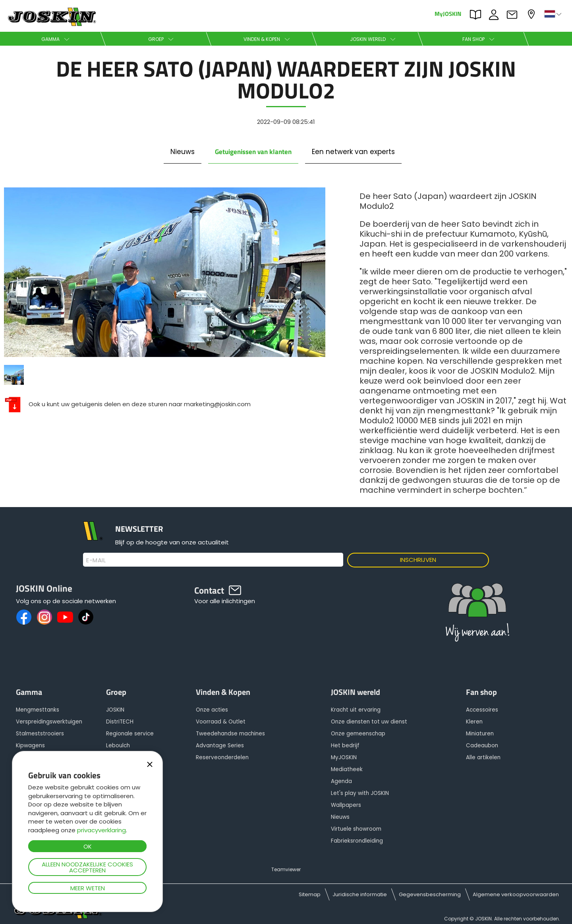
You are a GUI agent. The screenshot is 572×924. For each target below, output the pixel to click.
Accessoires (482, 710)
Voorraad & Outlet (221, 722)
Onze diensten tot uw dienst (369, 722)
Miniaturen (480, 734)
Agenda (341, 781)
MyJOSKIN (448, 13)
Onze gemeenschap (358, 734)
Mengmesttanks (38, 710)
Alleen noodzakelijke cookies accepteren (87, 867)
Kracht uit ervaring (356, 710)
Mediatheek (347, 769)
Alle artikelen (483, 757)
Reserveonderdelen (222, 757)
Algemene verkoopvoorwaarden (516, 894)
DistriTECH (120, 722)
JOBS (496, 15)
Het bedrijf (345, 746)
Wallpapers (346, 805)
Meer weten (88, 888)
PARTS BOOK (477, 15)
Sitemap (310, 894)
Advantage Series (220, 746)
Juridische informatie (360, 894)
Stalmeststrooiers (40, 734)
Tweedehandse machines (230, 734)
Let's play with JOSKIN (360, 793)
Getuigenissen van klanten (253, 152)
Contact (514, 15)
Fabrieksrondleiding (357, 841)
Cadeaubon (482, 746)
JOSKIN (115, 710)
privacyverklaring (101, 830)
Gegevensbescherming (430, 894)
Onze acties (212, 710)
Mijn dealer (532, 14)
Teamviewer (286, 869)
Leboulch (118, 746)
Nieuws (183, 152)
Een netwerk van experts (353, 152)
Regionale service (130, 734)
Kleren (474, 722)
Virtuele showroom (356, 829)
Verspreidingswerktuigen (49, 722)
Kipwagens (30, 746)
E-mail (96, 560)
